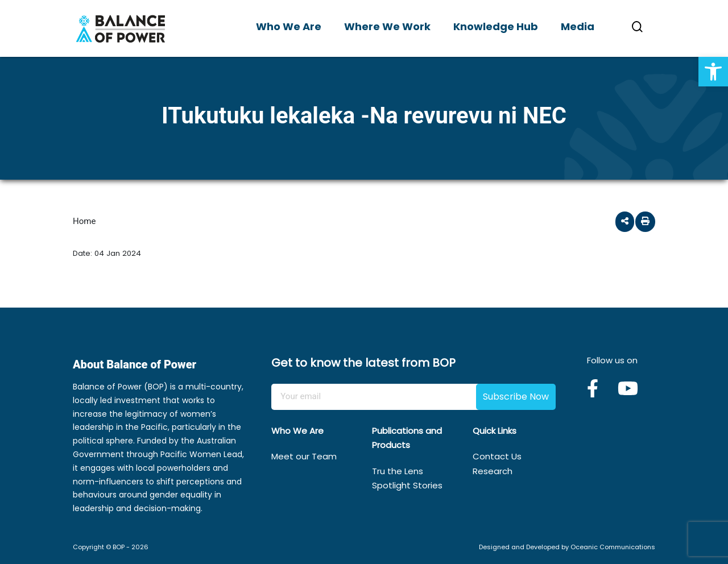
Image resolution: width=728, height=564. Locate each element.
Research (493, 471)
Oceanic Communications (613, 547)
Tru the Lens (398, 471)
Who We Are (289, 26)
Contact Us (497, 456)
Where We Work (387, 26)
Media (578, 26)
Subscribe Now (516, 397)
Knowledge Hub (496, 26)
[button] (713, 72)
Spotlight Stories (407, 485)
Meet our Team (304, 456)
